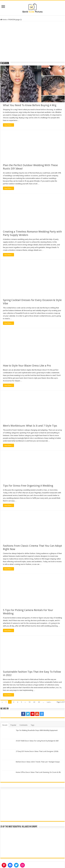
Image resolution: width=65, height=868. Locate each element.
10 (29, 702)
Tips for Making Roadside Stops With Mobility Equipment (37, 730)
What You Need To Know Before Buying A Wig (30, 105)
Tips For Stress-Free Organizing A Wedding (28, 486)
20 (34, 702)
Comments (24, 725)
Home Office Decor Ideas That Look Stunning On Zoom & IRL (38, 772)
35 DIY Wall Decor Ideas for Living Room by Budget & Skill (37, 741)
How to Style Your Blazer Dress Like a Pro (27, 366)
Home (4, 20)
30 (39, 702)
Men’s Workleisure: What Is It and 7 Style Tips (30, 426)
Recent (5, 725)
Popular (13, 725)
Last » (49, 702)
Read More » (9, 125)
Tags (32, 725)
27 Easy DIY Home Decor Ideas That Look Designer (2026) (37, 751)
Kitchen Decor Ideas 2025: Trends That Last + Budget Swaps (38, 762)
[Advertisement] (33, 42)
